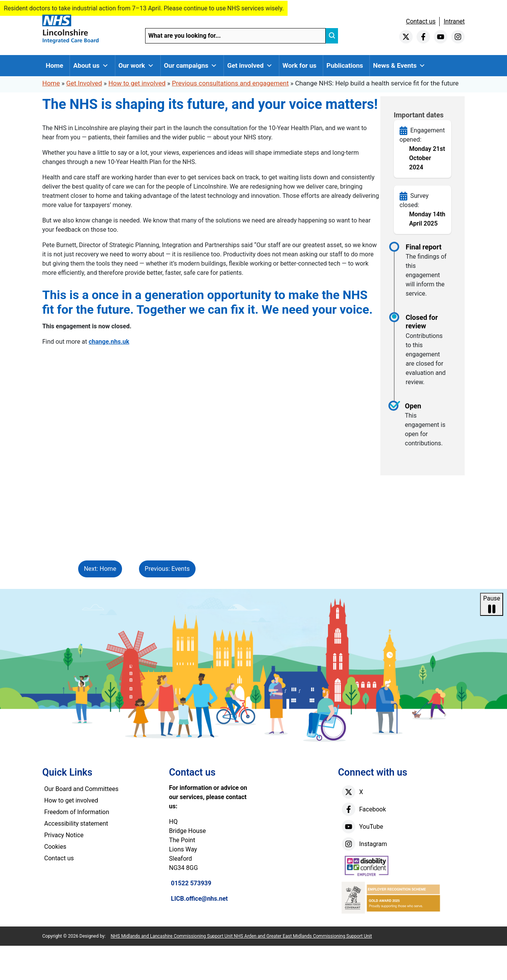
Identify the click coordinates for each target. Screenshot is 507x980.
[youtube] (441, 37)
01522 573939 (191, 883)
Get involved (250, 66)
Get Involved (84, 83)
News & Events (399, 66)
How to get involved (137, 83)
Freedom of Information (77, 812)
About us (91, 66)
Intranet (454, 21)
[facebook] (423, 37)
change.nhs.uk (109, 342)
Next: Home (100, 569)
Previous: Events (167, 569)
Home (55, 65)
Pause (492, 605)
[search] (332, 36)
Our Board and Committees (81, 789)
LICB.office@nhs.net (199, 899)
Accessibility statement (76, 824)
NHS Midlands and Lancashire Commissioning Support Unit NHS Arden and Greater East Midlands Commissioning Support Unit (241, 936)
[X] (349, 792)
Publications (345, 65)
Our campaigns (191, 66)
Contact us (421, 21)
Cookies (55, 847)
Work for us (300, 65)
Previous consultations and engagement (230, 83)
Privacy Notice (64, 835)
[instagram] (458, 37)
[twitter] (406, 37)
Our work (136, 66)
